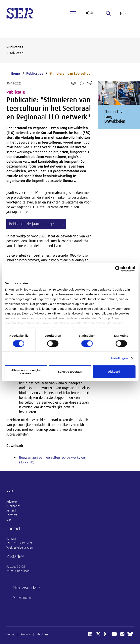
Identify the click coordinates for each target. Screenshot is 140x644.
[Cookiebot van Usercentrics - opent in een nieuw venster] (118, 269)
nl (124, 14)
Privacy (25, 634)
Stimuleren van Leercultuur (70, 73)
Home (15, 73)
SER (9, 520)
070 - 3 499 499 (22, 543)
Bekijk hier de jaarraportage (31, 224)
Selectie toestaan (70, 372)
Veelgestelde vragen (20, 548)
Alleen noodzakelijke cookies (26, 372)
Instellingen (119, 358)
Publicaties (15, 47)
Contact (11, 539)
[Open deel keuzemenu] (90, 83)
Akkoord (114, 372)
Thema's (12, 515)
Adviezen (17, 53)
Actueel (11, 511)
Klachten (42, 634)
